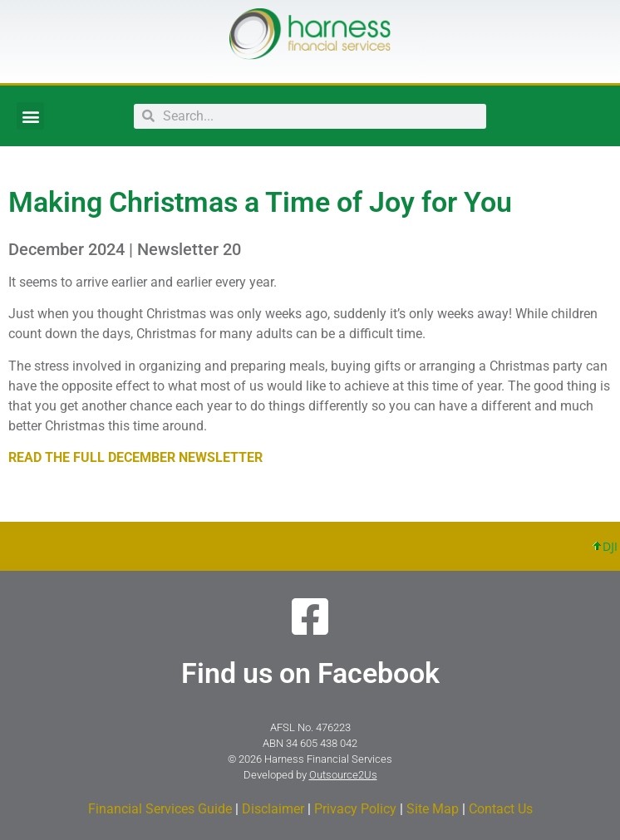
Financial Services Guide (160, 809)
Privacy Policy (355, 809)
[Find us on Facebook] (310, 616)
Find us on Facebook (310, 673)
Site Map (433, 809)
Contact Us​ (501, 809)
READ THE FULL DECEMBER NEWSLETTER (135, 457)
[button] (30, 116)
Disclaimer (273, 809)
